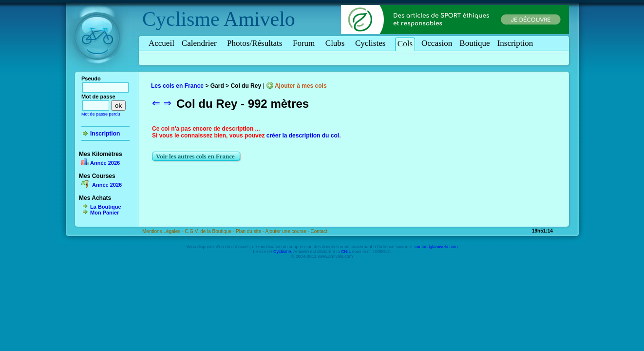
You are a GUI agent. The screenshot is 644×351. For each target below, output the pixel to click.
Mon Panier (104, 213)
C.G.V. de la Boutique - (210, 231)
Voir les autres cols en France (196, 156)
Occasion (437, 43)
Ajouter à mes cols (301, 86)
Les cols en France (177, 86)
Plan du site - (251, 231)
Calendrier (201, 43)
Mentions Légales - (163, 231)
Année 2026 (105, 163)
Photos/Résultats (256, 43)
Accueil (161, 43)
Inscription (515, 43)
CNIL (346, 252)
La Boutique (106, 207)
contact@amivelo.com (436, 247)
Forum (305, 43)
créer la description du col (303, 136)
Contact (319, 231)
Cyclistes (372, 43)
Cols (405, 44)
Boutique (474, 43)
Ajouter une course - (288, 231)
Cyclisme (181, 19)
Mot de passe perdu (101, 114)
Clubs (337, 43)
